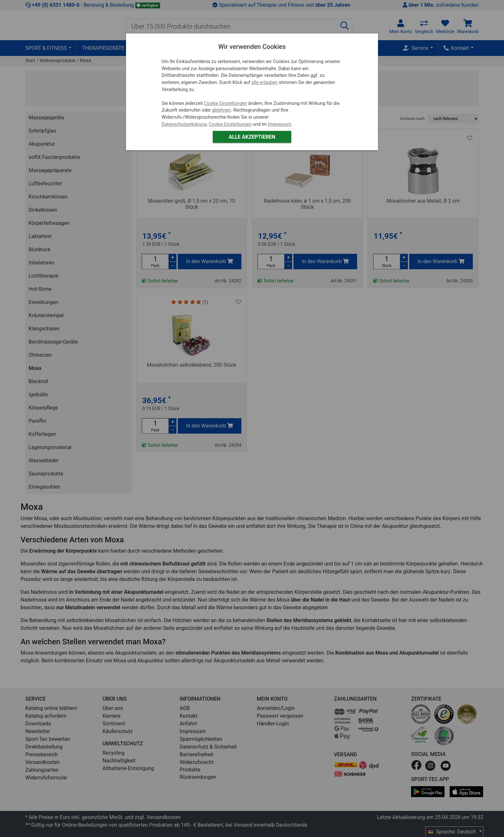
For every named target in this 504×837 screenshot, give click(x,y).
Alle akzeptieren (252, 137)
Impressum (280, 124)
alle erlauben (264, 83)
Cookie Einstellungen (226, 103)
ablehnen (222, 110)
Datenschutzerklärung (184, 124)
